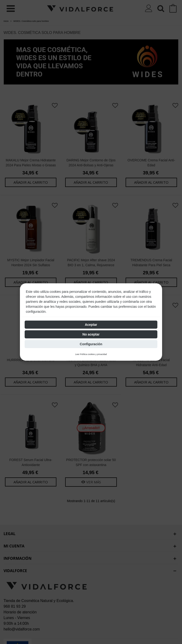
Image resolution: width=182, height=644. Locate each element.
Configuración (91, 344)
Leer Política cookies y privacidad (91, 354)
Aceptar (91, 325)
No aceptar (91, 334)
